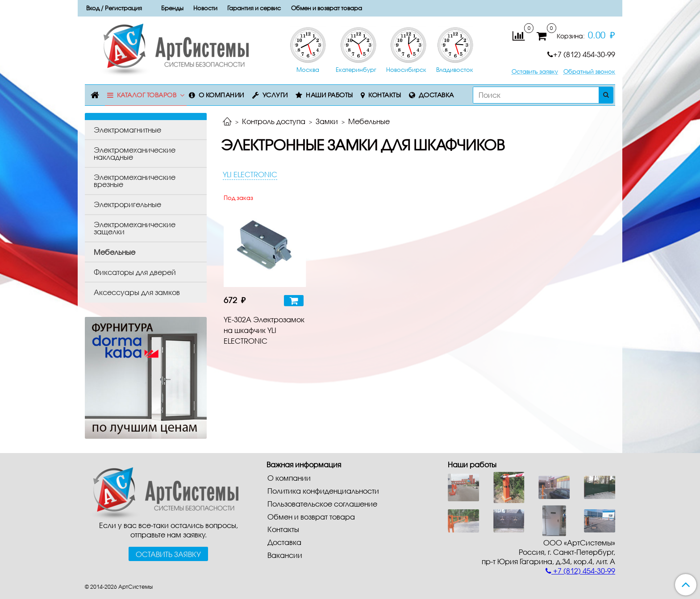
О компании (221, 95)
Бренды (172, 8)
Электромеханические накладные (135, 153)
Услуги (275, 95)
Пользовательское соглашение (322, 504)
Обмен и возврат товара (327, 8)
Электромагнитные (127, 130)
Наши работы (329, 95)
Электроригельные (127, 204)
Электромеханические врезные (135, 181)
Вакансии (285, 555)
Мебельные (115, 252)
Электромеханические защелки (135, 228)
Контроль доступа (274, 121)
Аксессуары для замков (137, 292)
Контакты (385, 95)
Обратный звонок (589, 72)
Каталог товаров (147, 95)
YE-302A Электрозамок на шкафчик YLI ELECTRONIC (264, 330)
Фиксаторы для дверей (135, 272)
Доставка (436, 95)
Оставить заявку (535, 72)
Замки (327, 121)
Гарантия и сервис (254, 8)
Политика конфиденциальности (323, 491)
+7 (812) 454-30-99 (581, 54)
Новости (205, 8)
